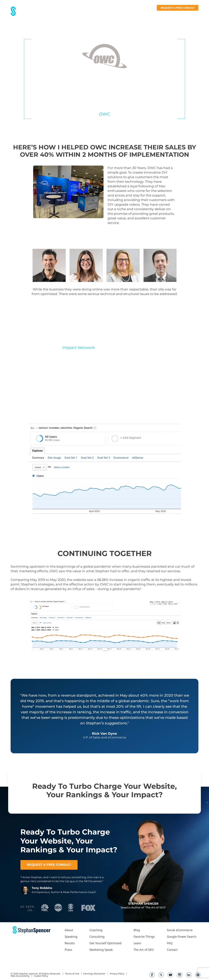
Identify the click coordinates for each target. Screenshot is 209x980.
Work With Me (105, 14)
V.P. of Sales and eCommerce (105, 108)
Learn (166, 14)
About (65, 14)
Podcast (125, 14)
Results (76, 14)
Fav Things (151, 14)
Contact (193, 14)
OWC (105, 114)
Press (88, 14)
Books (180, 14)
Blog (138, 14)
